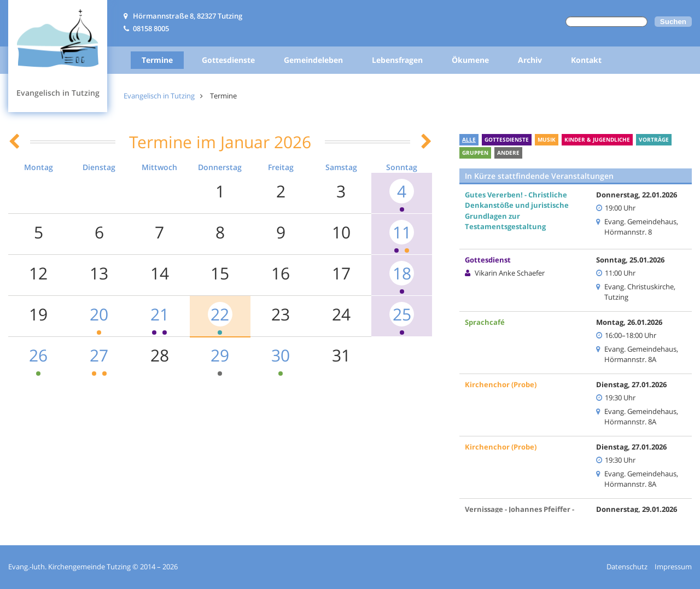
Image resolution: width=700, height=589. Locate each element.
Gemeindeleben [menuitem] (313, 60)
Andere (508, 153)
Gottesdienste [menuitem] (228, 60)
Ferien (538, 153)
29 (220, 355)
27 (99, 355)
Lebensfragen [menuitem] (397, 60)
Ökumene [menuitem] (470, 60)
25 (402, 314)
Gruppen (475, 153)
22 (220, 314)
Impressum (673, 567)
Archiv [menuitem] (530, 60)
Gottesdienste (507, 139)
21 (160, 314)
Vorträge (654, 139)
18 (402, 273)
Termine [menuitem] (157, 60)
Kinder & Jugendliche (597, 139)
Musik (547, 139)
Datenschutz (627, 567)
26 (38, 355)
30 (281, 355)
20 (99, 314)
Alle (469, 139)
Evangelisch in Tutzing (159, 96)
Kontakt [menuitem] (586, 60)
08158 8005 (151, 28)
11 (402, 232)
